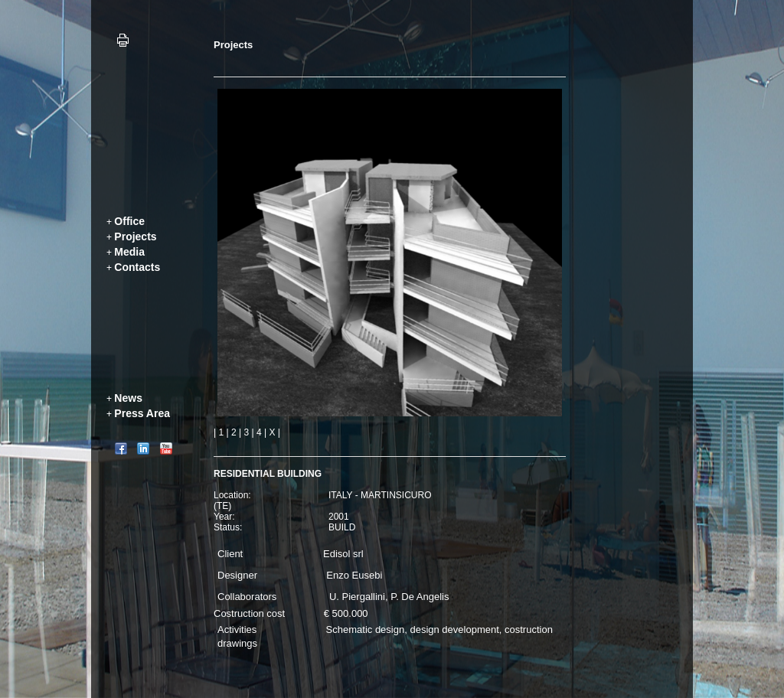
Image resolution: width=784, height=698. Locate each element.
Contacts (137, 267)
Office (129, 221)
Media (129, 252)
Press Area (142, 413)
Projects (135, 236)
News (128, 398)
